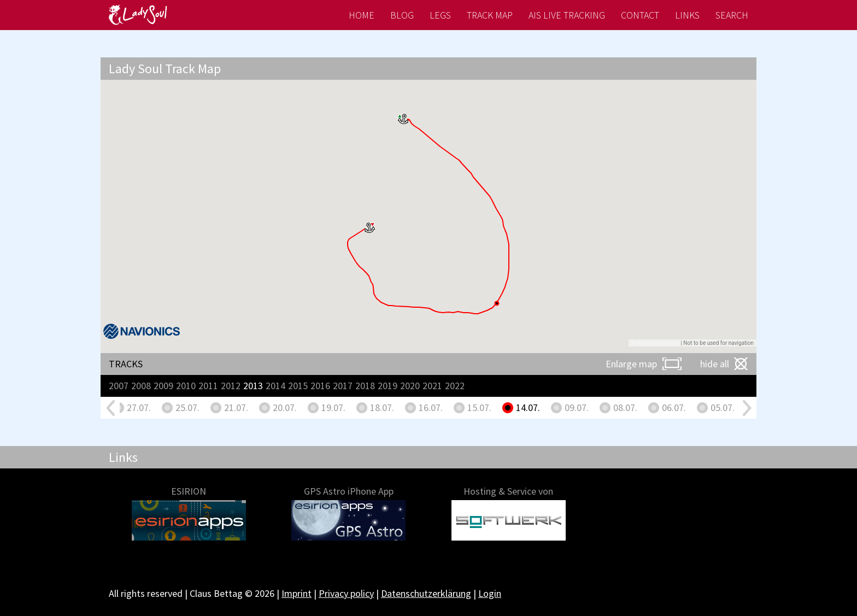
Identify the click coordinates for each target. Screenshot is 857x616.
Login (490, 593)
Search (732, 15)
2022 (455, 386)
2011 (208, 386)
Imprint (297, 593)
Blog (402, 15)
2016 (320, 386)
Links (687, 15)
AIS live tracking (567, 15)
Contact (640, 15)
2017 (343, 386)
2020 (410, 386)
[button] (404, 119)
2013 (253, 386)
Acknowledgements (655, 343)
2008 (141, 386)
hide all (715, 364)
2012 (231, 386)
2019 (388, 386)
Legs (440, 15)
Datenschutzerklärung (426, 593)
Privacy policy (346, 593)
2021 (432, 386)
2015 (298, 386)
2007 (119, 386)
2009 (163, 386)
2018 (365, 386)
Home (362, 15)
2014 (275, 386)
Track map (490, 15)
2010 (186, 386)
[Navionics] (142, 331)
